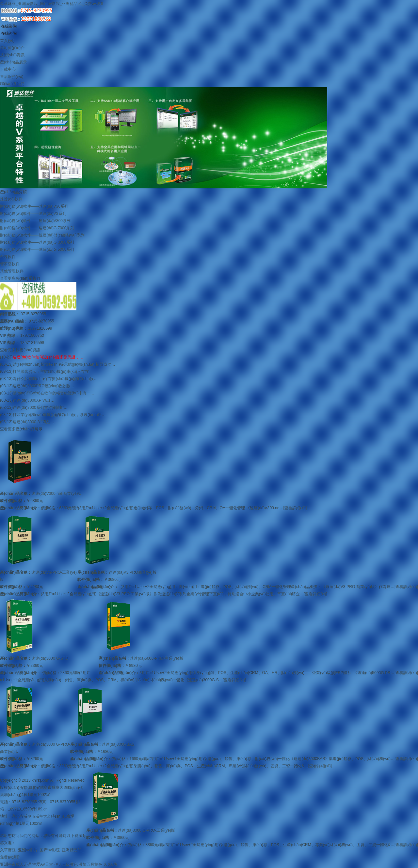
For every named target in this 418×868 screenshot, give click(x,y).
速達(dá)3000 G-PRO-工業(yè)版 (146, 830)
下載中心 (8, 69)
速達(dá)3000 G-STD (50, 658)
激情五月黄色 (90, 864)
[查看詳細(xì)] (295, 508)
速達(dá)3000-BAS (118, 744)
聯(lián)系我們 (12, 84)
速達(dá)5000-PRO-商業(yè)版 (157, 658)
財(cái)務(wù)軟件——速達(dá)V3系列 (33, 214)
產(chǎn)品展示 (13, 62)
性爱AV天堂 (43, 864)
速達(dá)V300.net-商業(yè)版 (56, 494)
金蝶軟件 (8, 257)
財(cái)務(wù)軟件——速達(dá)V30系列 (34, 206)
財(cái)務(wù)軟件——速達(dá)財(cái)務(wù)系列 (42, 235)
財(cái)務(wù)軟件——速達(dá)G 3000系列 (37, 242)
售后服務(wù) (12, 77)
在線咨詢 (8, 26)
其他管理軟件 (12, 271)
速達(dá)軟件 (11, 199)
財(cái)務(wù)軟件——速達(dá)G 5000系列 (37, 250)
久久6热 (111, 864)
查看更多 (8, 278)
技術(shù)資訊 (12, 55)
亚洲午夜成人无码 (16, 864)
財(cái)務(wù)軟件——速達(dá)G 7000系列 (37, 228)
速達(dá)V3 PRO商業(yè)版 (133, 572)
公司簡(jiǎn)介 (12, 48)
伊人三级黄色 (66, 864)
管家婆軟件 (10, 264)
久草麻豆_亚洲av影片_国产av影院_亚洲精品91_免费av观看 (52, 4)
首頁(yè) (7, 41)
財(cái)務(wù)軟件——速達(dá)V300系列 (35, 221)
